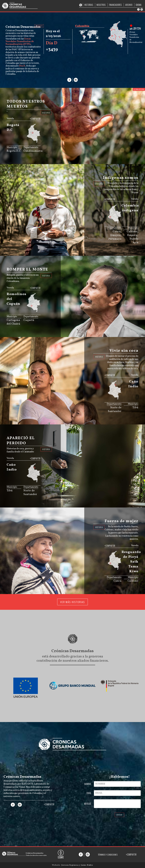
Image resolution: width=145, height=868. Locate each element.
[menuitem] (35, 140)
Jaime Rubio (87, 865)
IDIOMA (139, 5)
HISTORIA (46, 113)
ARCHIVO (129, 5)
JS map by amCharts (31, 143)
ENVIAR (119, 815)
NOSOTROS (101, 5)
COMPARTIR (39, 26)
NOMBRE (88, 784)
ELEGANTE (27, 784)
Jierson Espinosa (70, 865)
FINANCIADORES (115, 5)
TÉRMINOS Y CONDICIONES (108, 855)
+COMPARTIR (35, 119)
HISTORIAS (89, 5)
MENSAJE (88, 804)
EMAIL (89, 793)
